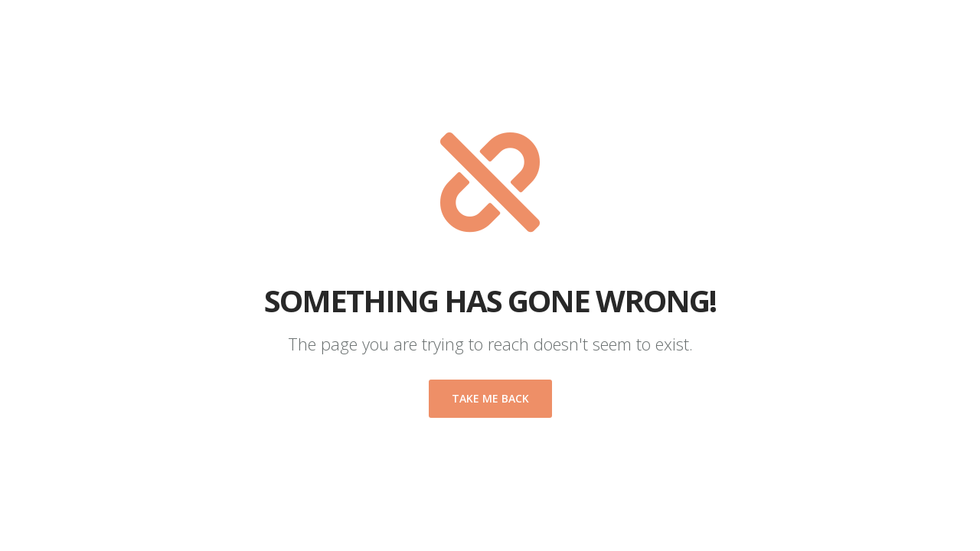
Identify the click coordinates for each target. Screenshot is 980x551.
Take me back (490, 398)
